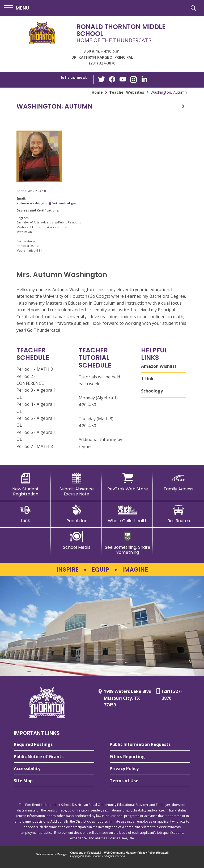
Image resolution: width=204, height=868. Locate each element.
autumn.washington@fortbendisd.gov (46, 203)
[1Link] (25, 514)
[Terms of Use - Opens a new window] (150, 781)
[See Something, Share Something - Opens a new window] (127, 543)
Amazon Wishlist (159, 366)
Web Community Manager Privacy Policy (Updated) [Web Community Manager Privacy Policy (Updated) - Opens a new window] (136, 853)
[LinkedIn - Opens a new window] (144, 79)
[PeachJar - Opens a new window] (76, 514)
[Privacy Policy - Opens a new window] (150, 769)
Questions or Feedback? (86, 853)
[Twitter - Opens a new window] (102, 79)
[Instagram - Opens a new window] (134, 80)
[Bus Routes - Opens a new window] (178, 514)
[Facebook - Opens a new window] (112, 80)
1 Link (147, 379)
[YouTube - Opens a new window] (123, 79)
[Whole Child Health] (127, 514)
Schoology (152, 391)
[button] (17, 8)
